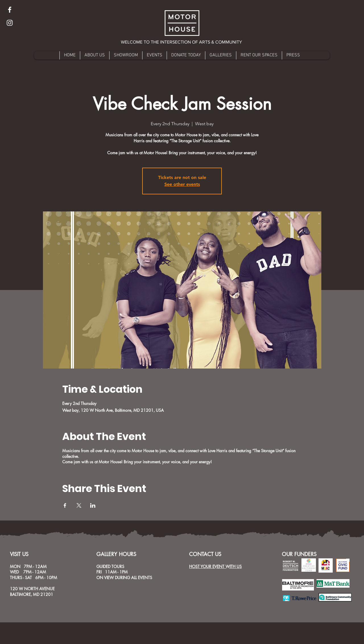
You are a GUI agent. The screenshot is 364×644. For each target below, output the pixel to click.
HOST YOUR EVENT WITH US (215, 566)
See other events (182, 184)
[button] (182, 42)
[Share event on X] (79, 505)
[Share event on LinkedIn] (93, 505)
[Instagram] (10, 23)
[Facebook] (10, 10)
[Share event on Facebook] (65, 505)
